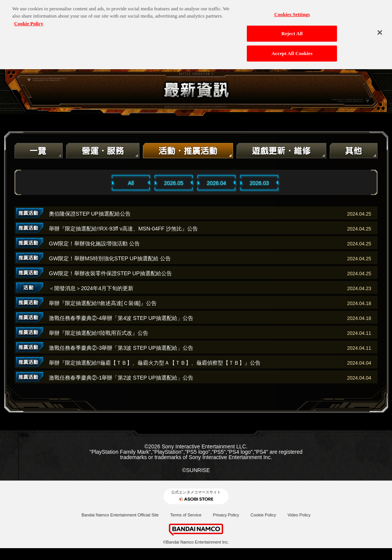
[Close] (380, 28)
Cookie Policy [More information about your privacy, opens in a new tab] (29, 19)
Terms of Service (186, 515)
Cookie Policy (263, 515)
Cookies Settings (292, 9)
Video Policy (299, 515)
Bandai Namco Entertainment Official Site (120, 515)
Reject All (292, 29)
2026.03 (259, 183)
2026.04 (216, 183)
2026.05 (174, 183)
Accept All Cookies (292, 48)
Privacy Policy (226, 515)
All (131, 183)
